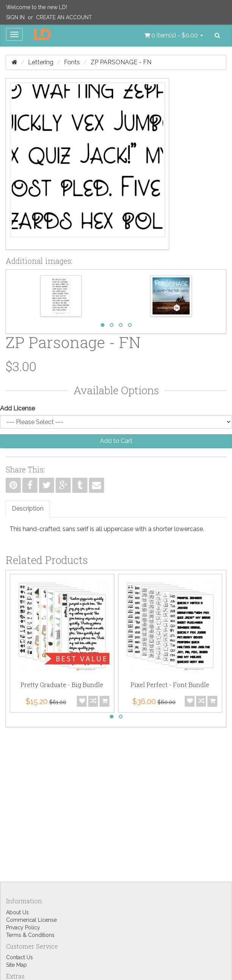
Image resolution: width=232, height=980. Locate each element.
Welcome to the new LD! (37, 7)
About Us (17, 912)
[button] (174, 36)
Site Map (16, 965)
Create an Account (64, 17)
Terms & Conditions (30, 935)
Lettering (41, 62)
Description (28, 509)
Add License (17, 408)
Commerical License (31, 920)
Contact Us (19, 957)
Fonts (72, 62)
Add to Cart (116, 441)
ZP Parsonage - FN (121, 62)
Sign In (15, 17)
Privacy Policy (23, 927)
